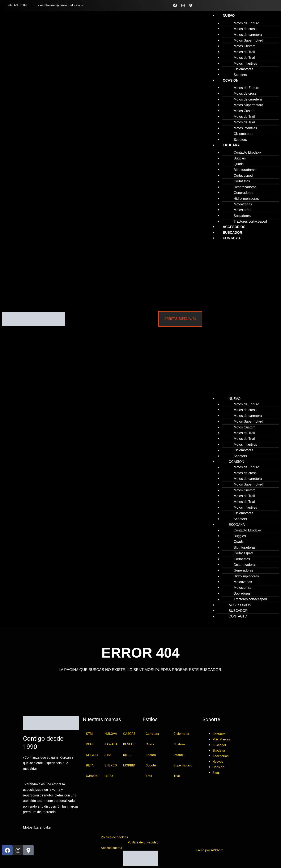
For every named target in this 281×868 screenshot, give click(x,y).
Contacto (232, 238)
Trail (149, 776)
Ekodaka (231, 145)
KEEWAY (92, 755)
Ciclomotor (182, 733)
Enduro (151, 755)
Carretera (153, 733)
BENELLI (129, 744)
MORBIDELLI (129, 766)
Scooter (152, 766)
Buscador (220, 744)
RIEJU (127, 755)
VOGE (90, 744)
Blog (216, 772)
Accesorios (221, 755)
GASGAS (129, 733)
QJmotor (92, 776)
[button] (243, 320)
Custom (179, 744)
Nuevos (218, 761)
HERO (109, 776)
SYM (108, 755)
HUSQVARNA (111, 733)
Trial (177, 776)
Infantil (179, 755)
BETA (90, 766)
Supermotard (183, 766)
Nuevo (229, 16)
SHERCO (111, 766)
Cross (150, 744)
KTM (90, 733)
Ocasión (231, 80)
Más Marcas (222, 739)
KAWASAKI (111, 744)
